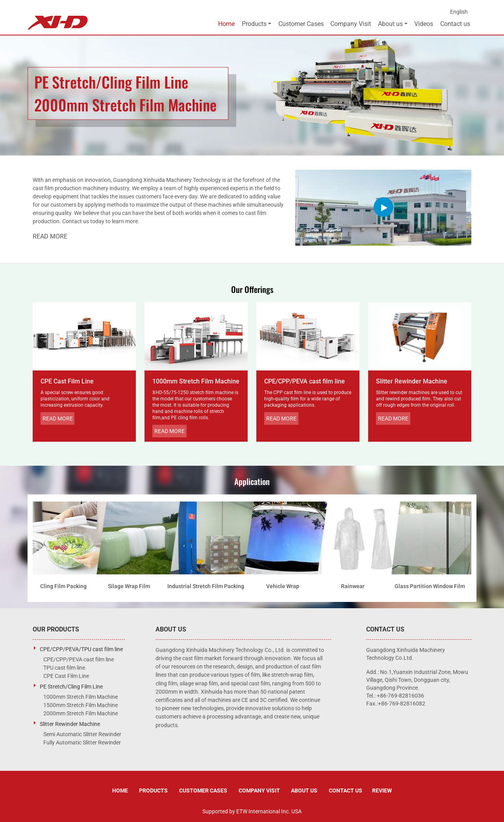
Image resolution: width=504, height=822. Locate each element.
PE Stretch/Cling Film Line (71, 687)
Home (226, 24)
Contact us (455, 24)
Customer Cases (301, 24)
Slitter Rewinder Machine (412, 381)
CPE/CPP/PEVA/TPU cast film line (81, 649)
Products (153, 791)
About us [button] (390, 24)
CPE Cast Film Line (67, 381)
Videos (424, 24)
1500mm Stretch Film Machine (81, 705)
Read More (50, 236)
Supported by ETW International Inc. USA (252, 811)
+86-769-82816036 (400, 696)
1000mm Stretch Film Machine (196, 381)
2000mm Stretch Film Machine (81, 713)
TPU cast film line (64, 668)
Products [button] (254, 24)
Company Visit (351, 24)
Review (382, 791)
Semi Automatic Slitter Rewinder (82, 734)
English (459, 12)
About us (304, 791)
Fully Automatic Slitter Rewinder (82, 742)
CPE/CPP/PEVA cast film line (305, 381)
